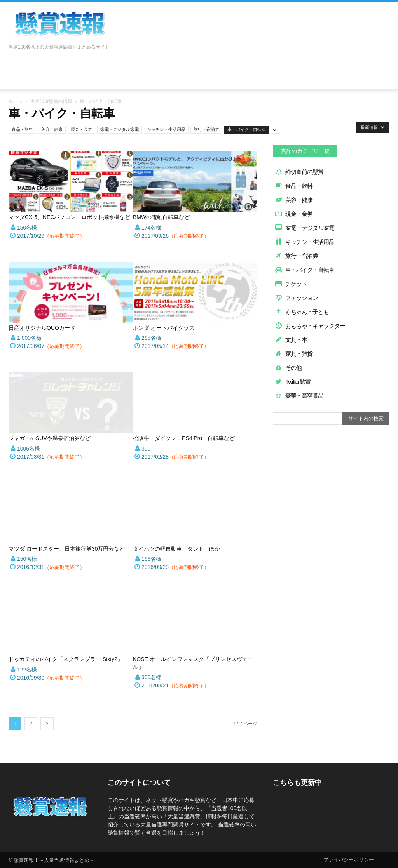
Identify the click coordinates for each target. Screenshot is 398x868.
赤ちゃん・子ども (302, 312)
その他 (288, 368)
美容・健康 (52, 129)
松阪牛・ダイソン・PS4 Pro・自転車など (184, 438)
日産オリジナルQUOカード (42, 328)
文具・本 (291, 340)
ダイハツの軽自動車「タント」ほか (176, 549)
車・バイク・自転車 (247, 129)
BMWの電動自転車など (161, 217)
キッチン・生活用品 (166, 129)
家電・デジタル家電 (120, 129)
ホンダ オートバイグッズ (164, 328)
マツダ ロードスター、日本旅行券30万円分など (67, 549)
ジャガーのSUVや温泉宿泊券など (50, 438)
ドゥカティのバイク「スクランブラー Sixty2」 (66, 659)
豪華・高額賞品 (299, 396)
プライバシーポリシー (349, 860)
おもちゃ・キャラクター (310, 326)
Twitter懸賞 (293, 382)
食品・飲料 (22, 129)
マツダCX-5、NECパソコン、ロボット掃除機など (69, 217)
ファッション (296, 298)
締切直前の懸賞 (299, 172)
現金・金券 (81, 129)
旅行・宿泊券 (206, 129)
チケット (291, 284)
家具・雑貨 (294, 354)
